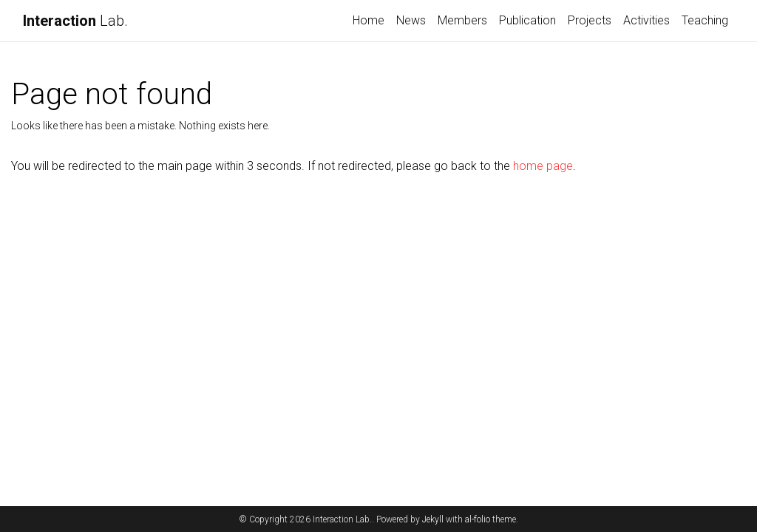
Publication (527, 20)
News (411, 20)
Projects (590, 20)
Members (462, 20)
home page (543, 166)
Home (369, 20)
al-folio (478, 519)
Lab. (75, 21)
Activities (646, 20)
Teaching (705, 20)
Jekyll (433, 519)
